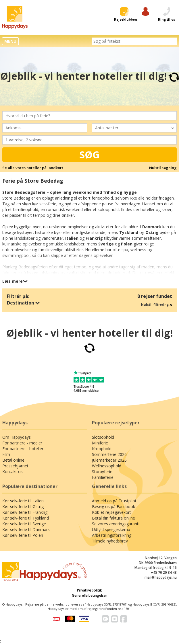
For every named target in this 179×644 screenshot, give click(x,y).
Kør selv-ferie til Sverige (24, 524)
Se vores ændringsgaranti (116, 524)
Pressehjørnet (15, 466)
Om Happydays (17, 437)
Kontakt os (12, 472)
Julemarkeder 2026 (109, 460)
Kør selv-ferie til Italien (23, 501)
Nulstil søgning (163, 168)
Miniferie (100, 443)
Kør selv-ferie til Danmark (26, 529)
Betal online (13, 460)
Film (6, 454)
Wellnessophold (107, 466)
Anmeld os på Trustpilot (114, 501)
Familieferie (103, 477)
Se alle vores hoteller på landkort (33, 168)
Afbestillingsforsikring (112, 535)
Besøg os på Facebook (113, 507)
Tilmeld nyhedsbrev (110, 541)
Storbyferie (102, 472)
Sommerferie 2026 (109, 454)
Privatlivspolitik (90, 590)
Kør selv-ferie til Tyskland (26, 518)
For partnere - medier (22, 443)
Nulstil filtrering (157, 304)
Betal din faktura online (113, 518)
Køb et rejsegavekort (111, 512)
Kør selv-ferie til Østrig (23, 507)
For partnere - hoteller (23, 449)
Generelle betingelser (90, 595)
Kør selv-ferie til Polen (23, 535)
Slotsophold (103, 437)
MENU (10, 41)
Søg (90, 155)
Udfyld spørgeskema (111, 529)
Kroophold (102, 449)
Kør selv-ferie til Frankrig (25, 512)
